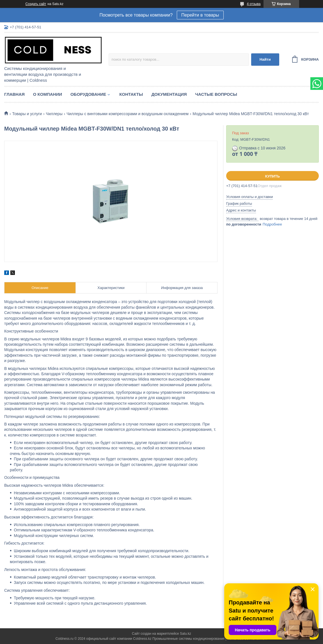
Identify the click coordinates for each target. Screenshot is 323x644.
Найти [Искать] (265, 59)
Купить (272, 176)
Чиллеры (54, 114)
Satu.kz (185, 634)
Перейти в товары (200, 15)
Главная (14, 94)
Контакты (131, 94)
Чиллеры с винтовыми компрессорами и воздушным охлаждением (128, 114)
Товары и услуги (27, 114)
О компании (48, 94)
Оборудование (88, 94)
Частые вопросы (216, 94)
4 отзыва (254, 4)
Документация (169, 94)
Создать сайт (36, 4)
